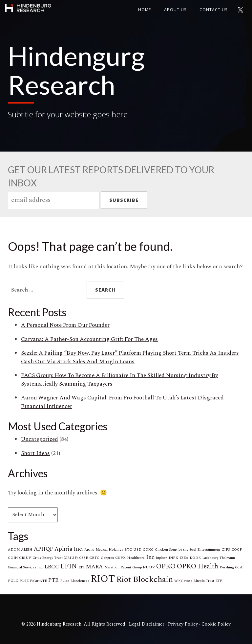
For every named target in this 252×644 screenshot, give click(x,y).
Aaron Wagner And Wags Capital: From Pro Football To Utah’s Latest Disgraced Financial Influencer (122, 402)
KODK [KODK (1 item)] (195, 558)
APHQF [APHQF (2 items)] (43, 549)
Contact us (213, 10)
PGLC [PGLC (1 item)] (13, 581)
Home (145, 10)
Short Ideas (35, 453)
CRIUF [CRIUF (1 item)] (25, 558)
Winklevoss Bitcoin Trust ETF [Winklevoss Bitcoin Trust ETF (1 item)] (198, 581)
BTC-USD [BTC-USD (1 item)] (133, 550)
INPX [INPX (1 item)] (173, 558)
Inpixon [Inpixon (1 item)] (161, 558)
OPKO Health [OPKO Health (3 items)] (198, 566)
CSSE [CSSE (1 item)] (84, 558)
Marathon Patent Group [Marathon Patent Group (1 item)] (123, 567)
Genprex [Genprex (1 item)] (107, 558)
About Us (175, 10)
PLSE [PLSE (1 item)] (24, 581)
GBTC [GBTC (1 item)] (94, 558)
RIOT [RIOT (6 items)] (103, 579)
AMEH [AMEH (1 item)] (27, 550)
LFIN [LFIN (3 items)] (69, 566)
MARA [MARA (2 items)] (94, 567)
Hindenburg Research (28, 8)
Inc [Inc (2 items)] (150, 557)
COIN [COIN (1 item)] (13, 558)
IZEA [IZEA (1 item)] (184, 558)
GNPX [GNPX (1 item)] (120, 558)
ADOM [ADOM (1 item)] (14, 550)
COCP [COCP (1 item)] (237, 550)
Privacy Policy (183, 624)
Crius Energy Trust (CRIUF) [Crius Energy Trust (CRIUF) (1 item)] (55, 558)
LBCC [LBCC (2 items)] (52, 567)
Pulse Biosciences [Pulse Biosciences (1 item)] (75, 581)
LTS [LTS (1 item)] (82, 567)
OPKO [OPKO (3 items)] (166, 566)
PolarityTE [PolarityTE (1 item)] (38, 581)
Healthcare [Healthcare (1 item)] (136, 558)
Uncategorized (40, 439)
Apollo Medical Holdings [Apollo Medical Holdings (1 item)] (104, 550)
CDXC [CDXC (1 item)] (148, 550)
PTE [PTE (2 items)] (53, 580)
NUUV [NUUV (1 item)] (149, 567)
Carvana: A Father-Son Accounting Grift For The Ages (89, 339)
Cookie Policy (216, 624)
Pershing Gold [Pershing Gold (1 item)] (231, 567)
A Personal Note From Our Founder (65, 325)
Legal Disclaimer (147, 624)
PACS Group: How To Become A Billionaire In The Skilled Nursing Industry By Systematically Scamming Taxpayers (119, 380)
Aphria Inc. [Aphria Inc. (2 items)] (69, 549)
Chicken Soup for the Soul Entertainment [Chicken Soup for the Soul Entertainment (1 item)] (188, 550)
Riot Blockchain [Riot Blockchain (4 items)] (145, 579)
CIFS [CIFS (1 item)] (226, 550)
